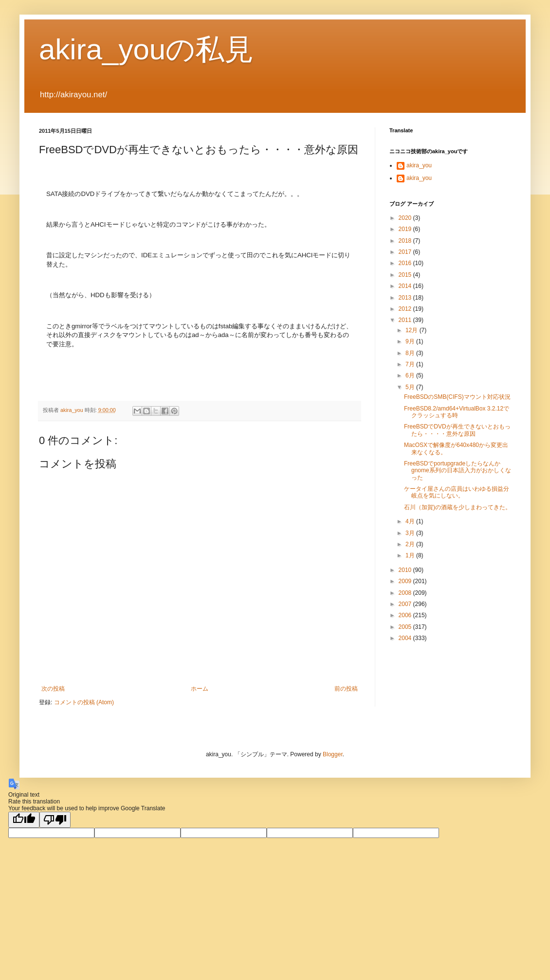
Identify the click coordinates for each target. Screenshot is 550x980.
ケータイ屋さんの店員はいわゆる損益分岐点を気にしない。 (457, 492)
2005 (406, 627)
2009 (406, 581)
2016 (406, 263)
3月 (411, 533)
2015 (406, 275)
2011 (406, 320)
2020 (406, 218)
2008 (406, 593)
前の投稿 (346, 689)
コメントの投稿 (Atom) (84, 702)
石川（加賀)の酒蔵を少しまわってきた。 (458, 507)
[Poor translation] (55, 820)
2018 (406, 241)
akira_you (419, 165)
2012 (406, 309)
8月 (411, 353)
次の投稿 (53, 689)
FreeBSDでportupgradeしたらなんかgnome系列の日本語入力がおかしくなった (458, 471)
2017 (406, 252)
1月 (411, 555)
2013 (406, 298)
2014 (406, 286)
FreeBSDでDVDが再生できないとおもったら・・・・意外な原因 (457, 430)
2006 (406, 615)
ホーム (200, 689)
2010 (406, 570)
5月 (411, 387)
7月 (411, 364)
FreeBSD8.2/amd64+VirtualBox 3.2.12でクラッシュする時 (457, 412)
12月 (412, 330)
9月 (411, 341)
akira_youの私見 (146, 49)
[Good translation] (24, 820)
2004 (406, 638)
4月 (411, 521)
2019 (406, 229)
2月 (411, 544)
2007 (406, 604)
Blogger (333, 754)
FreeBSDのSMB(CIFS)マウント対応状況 (457, 397)
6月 (411, 375)
